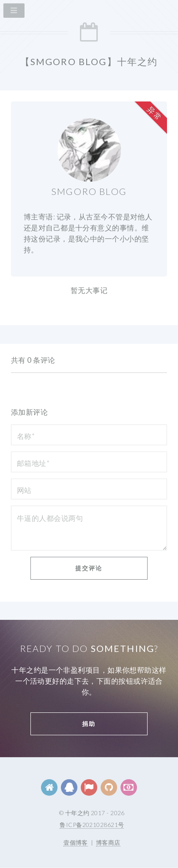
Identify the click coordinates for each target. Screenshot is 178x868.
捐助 (89, 724)
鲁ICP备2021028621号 (92, 825)
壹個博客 (76, 842)
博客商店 (108, 842)
